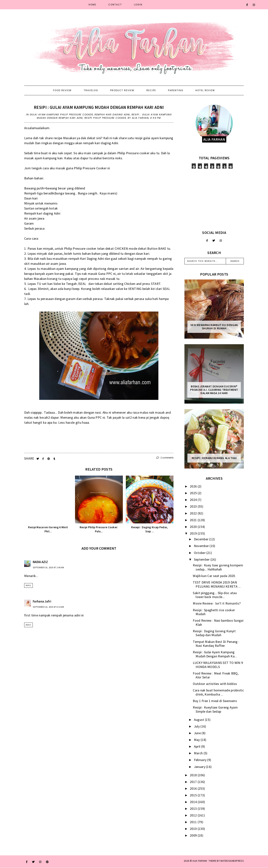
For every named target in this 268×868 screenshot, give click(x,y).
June (198, 733)
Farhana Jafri (42, 601)
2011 (194, 822)
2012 (194, 815)
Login (138, 5)
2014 (194, 802)
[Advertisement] (214, 199)
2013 (194, 809)
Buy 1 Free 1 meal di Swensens (215, 701)
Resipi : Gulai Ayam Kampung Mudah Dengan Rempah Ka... (215, 654)
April (198, 746)
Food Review (62, 90)
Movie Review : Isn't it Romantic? (217, 603)
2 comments (165, 458)
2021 (194, 520)
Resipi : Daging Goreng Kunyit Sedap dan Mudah (214, 633)
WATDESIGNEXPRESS (232, 861)
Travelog (91, 90)
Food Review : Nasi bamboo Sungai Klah (218, 622)
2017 (194, 782)
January (200, 767)
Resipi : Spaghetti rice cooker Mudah (214, 612)
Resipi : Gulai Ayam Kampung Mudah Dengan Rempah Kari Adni (99, 107)
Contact (115, 5)
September (202, 559)
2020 (194, 527)
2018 (194, 775)
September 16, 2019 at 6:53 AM (48, 607)
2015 (194, 795)
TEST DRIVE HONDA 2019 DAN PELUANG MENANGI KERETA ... (217, 584)
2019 (194, 533)
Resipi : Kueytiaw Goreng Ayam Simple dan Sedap (215, 709)
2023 (194, 506)
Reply (28, 585)
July (197, 726)
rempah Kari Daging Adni (112, 115)
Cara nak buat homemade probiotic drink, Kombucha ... (218, 692)
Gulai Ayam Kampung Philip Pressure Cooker (61, 115)
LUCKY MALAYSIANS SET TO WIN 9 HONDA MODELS (218, 665)
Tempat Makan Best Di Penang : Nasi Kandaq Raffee (216, 644)
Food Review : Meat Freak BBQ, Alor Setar (216, 675)
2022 (194, 513)
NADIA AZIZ (40, 562)
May (197, 740)
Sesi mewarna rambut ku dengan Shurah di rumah (214, 327)
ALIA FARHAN (200, 861)
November (202, 546)
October (200, 553)
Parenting (176, 90)
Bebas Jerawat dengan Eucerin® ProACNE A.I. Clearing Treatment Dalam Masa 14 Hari (214, 390)
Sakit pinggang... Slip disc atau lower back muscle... (215, 595)
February (201, 760)
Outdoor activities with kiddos (215, 684)
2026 (194, 486)
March (199, 753)
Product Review (122, 90)
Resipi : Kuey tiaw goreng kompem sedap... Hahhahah (218, 567)
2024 (194, 500)
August (199, 720)
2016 (194, 788)
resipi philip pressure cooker (105, 118)
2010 (194, 829)
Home (92, 5)
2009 (194, 835)
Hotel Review (205, 90)
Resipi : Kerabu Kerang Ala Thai (214, 458)
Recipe (151, 90)
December (202, 539)
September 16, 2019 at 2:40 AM (48, 568)
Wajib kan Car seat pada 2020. (214, 576)
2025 (194, 493)
